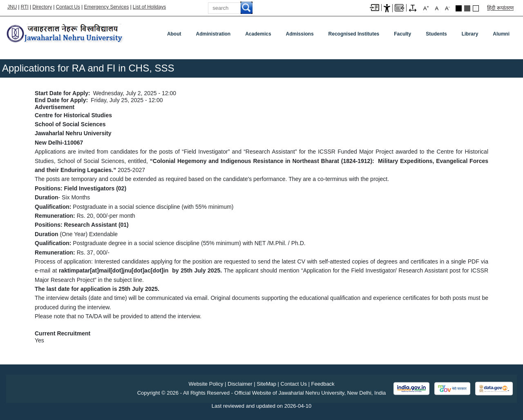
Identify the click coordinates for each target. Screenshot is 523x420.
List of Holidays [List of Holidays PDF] (149, 7)
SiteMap (266, 384)
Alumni (501, 34)
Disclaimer (240, 384)
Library (470, 34)
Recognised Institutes (354, 34)
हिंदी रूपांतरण (500, 8)
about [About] (174, 34)
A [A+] (426, 8)
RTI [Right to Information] (25, 7)
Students (436, 34)
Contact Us (68, 7)
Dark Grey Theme (467, 8)
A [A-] (447, 8)
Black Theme (459, 8)
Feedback (323, 384)
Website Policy (206, 384)
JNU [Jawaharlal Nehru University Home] (12, 7)
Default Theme (476, 8)
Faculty (402, 34)
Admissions (300, 34)
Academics (258, 34)
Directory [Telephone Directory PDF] (42, 7)
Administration (213, 34)
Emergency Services (106, 7)
